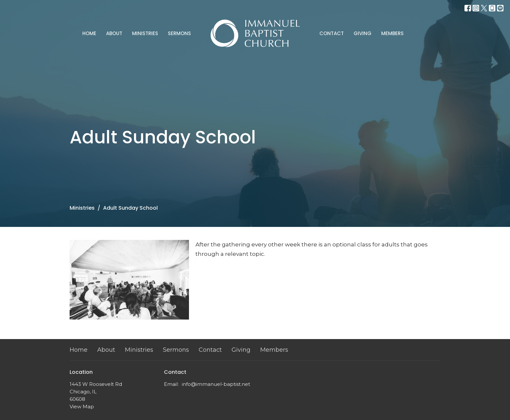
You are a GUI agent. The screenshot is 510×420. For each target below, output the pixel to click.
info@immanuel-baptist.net (216, 384)
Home (89, 33)
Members (392, 33)
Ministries (145, 33)
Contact (332, 33)
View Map (82, 407)
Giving (362, 33)
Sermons (179, 33)
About (114, 33)
